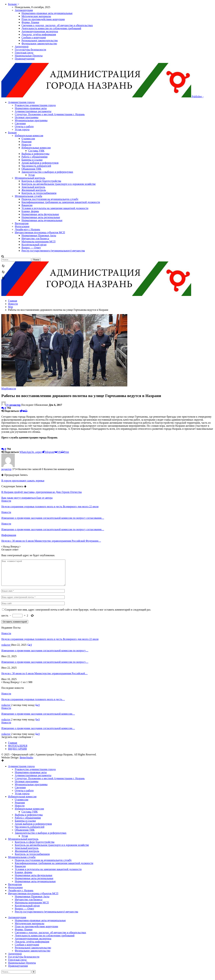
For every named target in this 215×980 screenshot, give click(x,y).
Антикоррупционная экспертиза (40, 31)
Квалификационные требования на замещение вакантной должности (61, 202)
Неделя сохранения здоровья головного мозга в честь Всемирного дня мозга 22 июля (50, 644)
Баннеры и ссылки (32, 160)
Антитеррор (22, 47)
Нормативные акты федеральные (40, 214)
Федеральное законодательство (39, 43)
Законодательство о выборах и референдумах (47, 172)
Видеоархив (22, 223)
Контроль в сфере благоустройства (41, 181)
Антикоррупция (24, 10)
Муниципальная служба (28, 196)
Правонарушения (25, 59)
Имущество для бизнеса (35, 238)
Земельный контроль (33, 187)
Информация (9, 535)
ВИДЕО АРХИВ (17, 754)
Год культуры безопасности (30, 50)
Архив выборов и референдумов (40, 163)
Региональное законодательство (40, 40)
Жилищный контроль (34, 190)
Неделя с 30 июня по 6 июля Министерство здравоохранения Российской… (45, 678)
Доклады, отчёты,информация (39, 34)
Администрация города (28, 105)
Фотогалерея (22, 226)
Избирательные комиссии (36, 148)
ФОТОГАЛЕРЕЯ (18, 751)
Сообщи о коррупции (34, 37)
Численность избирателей (36, 166)
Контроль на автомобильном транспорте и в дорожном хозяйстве (59, 184)
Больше (14, 4)
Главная (13, 748)
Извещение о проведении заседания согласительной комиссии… (38, 719)
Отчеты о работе (31, 129)
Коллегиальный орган (34, 245)
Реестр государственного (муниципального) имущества (53, 251)
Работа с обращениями (35, 157)
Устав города (29, 132)
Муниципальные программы (38, 123)
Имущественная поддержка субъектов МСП (40, 232)
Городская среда (24, 53)
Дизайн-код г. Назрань (27, 229)
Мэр (4, 389)
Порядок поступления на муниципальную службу (50, 199)
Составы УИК (36, 151)
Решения (27, 142)
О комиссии (28, 139)
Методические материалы (36, 16)
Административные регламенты (40, 114)
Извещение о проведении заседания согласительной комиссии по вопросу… (45, 656)
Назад (6, 547)
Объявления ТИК (31, 169)
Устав (31, 175)
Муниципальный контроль (30, 178)
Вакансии (27, 205)
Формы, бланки (30, 22)
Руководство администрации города (42, 108)
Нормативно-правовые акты (37, 111)
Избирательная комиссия (29, 136)
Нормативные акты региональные (41, 217)
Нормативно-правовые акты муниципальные (47, 13)
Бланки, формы (30, 211)
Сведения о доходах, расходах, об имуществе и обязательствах (57, 25)
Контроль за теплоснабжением (39, 193)
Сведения (27, 126)
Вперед (15, 547)
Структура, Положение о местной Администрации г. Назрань (56, 117)
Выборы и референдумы (35, 154)
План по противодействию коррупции (43, 19)
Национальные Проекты (29, 56)
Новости (26, 145)
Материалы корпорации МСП (38, 242)
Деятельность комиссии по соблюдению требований (51, 28)
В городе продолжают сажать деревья (23, 481)
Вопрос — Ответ (31, 248)
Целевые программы (33, 120)
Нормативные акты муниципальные (42, 220)
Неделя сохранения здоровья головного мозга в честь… (33, 704)
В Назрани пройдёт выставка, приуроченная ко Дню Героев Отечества (41, 492)
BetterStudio (26, 763)
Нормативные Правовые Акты (39, 235)
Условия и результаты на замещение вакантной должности (55, 208)
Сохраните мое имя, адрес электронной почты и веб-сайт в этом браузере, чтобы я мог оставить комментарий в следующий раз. (78, 615)
